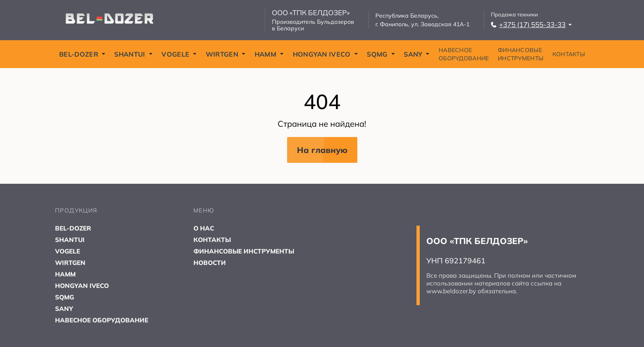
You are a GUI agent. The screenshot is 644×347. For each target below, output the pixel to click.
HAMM (269, 54)
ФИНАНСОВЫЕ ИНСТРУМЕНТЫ (521, 54)
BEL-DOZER (82, 54)
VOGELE (179, 54)
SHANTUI (133, 54)
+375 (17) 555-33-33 (531, 24)
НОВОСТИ (210, 263)
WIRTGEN (226, 54)
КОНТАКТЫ (569, 54)
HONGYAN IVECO (325, 54)
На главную (322, 150)
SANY (417, 54)
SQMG (381, 54)
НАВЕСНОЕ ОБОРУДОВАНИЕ (464, 54)
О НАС (204, 228)
